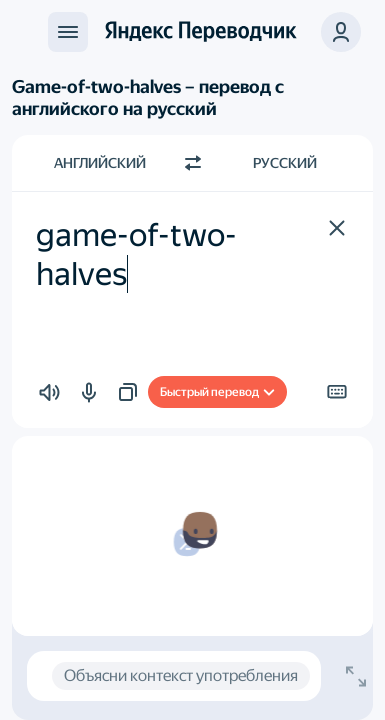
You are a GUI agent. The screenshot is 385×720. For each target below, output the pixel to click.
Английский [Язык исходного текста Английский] (100, 163)
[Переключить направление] (193, 163)
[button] (341, 32)
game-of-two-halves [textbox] (136, 254)
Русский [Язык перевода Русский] (285, 163)
